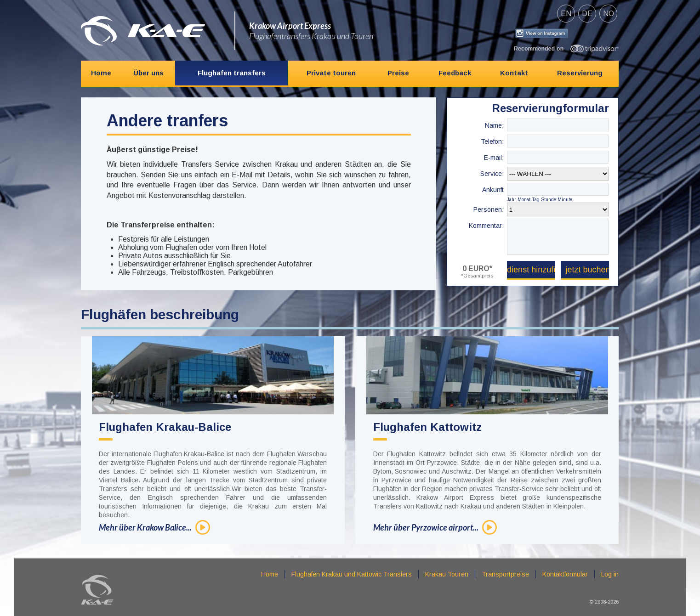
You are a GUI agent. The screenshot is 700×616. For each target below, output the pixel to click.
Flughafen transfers (232, 73)
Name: (494, 125)
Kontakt (514, 73)
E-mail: (494, 158)
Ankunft (493, 190)
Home (101, 73)
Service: (492, 174)
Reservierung (580, 73)
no (609, 14)
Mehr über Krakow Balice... (145, 527)
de (587, 14)
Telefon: (492, 141)
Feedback (455, 73)
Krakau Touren (447, 574)
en (566, 14)
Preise (398, 73)
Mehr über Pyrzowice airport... (426, 527)
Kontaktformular (565, 574)
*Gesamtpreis (477, 276)
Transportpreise (505, 574)
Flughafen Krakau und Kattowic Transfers (352, 574)
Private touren (331, 73)
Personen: (489, 209)
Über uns (148, 73)
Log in (610, 574)
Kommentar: (486, 226)
